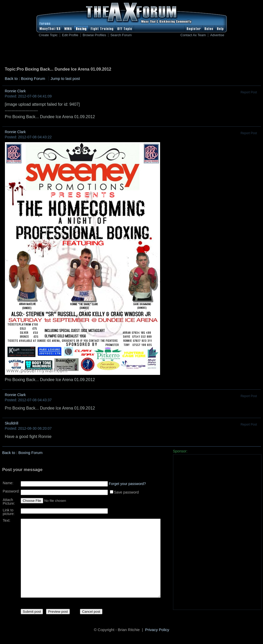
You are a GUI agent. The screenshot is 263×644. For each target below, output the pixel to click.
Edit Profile (70, 35)
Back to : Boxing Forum (25, 78)
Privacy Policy (157, 630)
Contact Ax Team (193, 35)
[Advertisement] (132, 53)
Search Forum (121, 35)
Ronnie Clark (15, 91)
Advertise (217, 35)
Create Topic (48, 35)
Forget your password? (127, 482)
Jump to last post (65, 78)
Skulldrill (12, 423)
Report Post (249, 92)
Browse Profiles (94, 35)
